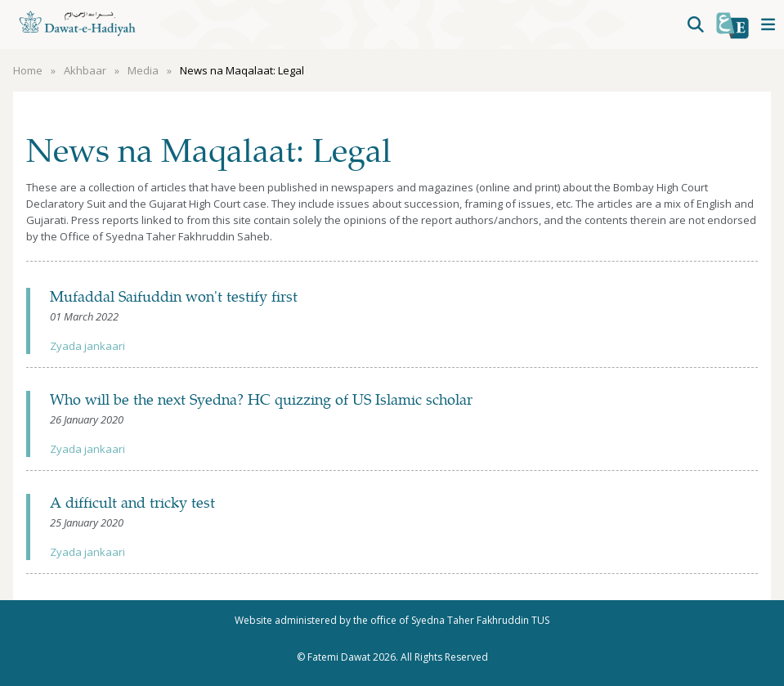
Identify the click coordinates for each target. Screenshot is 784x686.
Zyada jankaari (87, 346)
